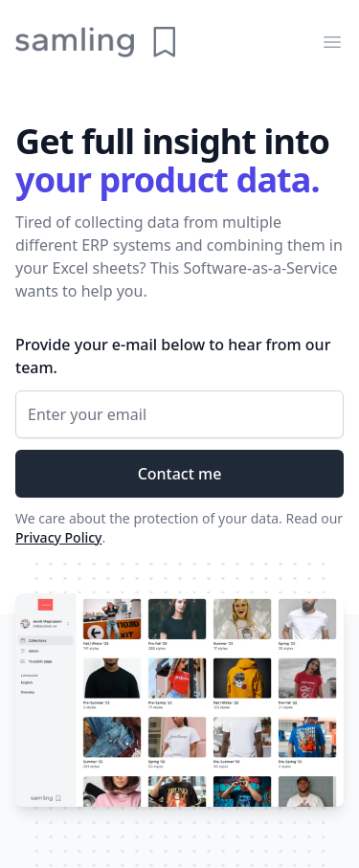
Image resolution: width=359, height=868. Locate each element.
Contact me (180, 474)
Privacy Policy (58, 537)
